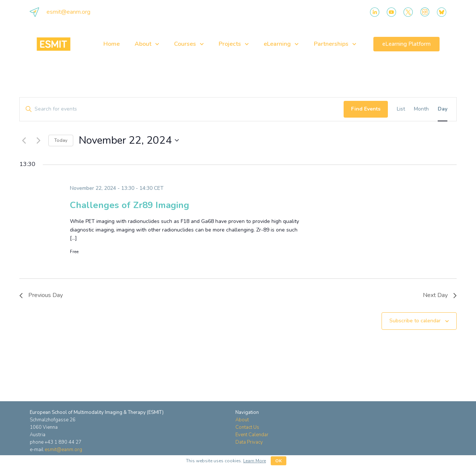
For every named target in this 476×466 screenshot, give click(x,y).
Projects (234, 44)
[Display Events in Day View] (443, 109)
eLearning (281, 44)
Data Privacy (249, 442)
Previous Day (41, 295)
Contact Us (247, 427)
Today (61, 140)
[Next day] (38, 140)
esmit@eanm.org (68, 12)
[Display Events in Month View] (421, 109)
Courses (189, 44)
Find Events (366, 109)
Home (112, 44)
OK (279, 461)
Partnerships (335, 44)
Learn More (255, 461)
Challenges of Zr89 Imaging (130, 205)
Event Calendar (252, 435)
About (147, 44)
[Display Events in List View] (401, 109)
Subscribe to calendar (415, 321)
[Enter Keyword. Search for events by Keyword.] (182, 109)
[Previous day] (24, 140)
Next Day (440, 295)
